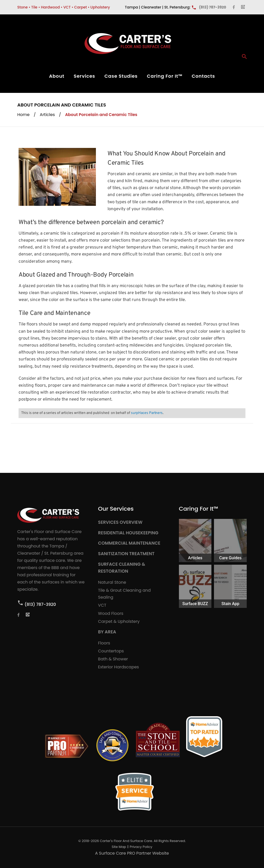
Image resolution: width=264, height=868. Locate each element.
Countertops (111, 651)
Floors (104, 643)
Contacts (203, 76)
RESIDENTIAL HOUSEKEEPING (128, 533)
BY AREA (107, 632)
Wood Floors (111, 613)
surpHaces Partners (147, 413)
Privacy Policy (141, 847)
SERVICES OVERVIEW (120, 522)
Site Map (119, 847)
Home (23, 115)
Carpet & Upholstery (119, 621)
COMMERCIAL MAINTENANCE (129, 543)
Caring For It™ (165, 76)
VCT (102, 605)
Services (84, 76)
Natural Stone (112, 582)
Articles (47, 115)
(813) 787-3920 (40, 604)
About (57, 76)
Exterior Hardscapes (118, 667)
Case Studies (121, 76)
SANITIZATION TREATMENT (126, 554)
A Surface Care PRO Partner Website (132, 853)
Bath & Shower (113, 659)
